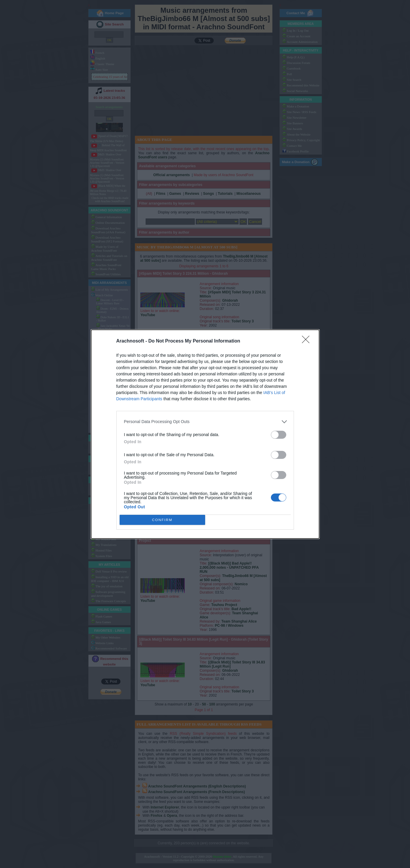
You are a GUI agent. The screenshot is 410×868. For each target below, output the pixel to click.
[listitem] (205, 422)
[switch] (279, 435)
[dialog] (205, 434)
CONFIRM (162, 519)
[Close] (308, 341)
